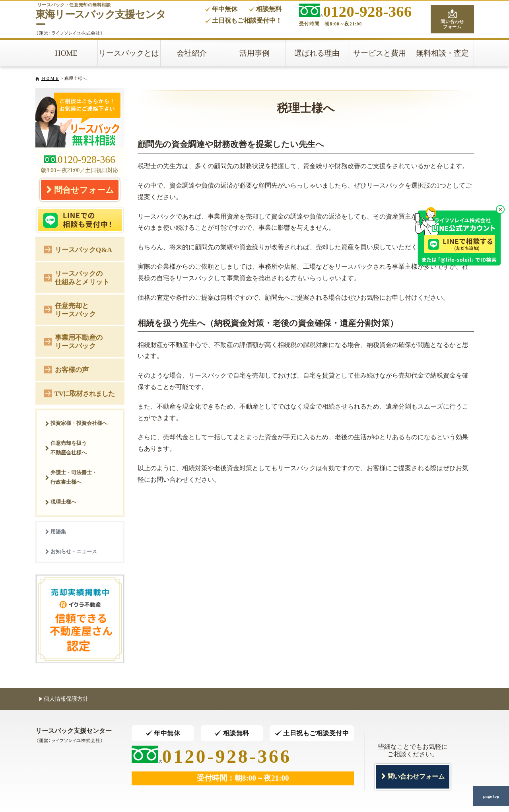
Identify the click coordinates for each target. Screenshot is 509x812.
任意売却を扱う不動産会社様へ (66, 448)
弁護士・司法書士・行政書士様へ (71, 477)
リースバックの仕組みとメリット (77, 278)
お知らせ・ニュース (71, 551)
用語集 (55, 532)
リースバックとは (129, 53)
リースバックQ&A (78, 249)
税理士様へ (61, 502)
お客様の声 (67, 369)
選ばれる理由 (317, 53)
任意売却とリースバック (70, 310)
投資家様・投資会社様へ (76, 423)
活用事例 (254, 53)
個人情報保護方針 (64, 699)
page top (491, 796)
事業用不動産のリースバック (73, 342)
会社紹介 (192, 53)
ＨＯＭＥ (50, 78)
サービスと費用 (380, 53)
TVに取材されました (79, 393)
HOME (67, 53)
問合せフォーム (80, 190)
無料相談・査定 (442, 53)
